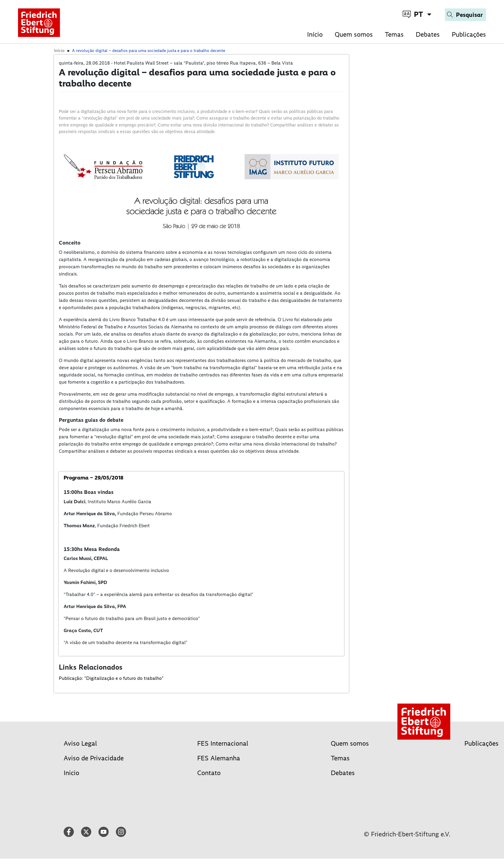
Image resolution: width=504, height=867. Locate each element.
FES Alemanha (219, 758)
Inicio (71, 773)
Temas (394, 34)
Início (315, 34)
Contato (209, 773)
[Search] (465, 15)
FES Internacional (223, 743)
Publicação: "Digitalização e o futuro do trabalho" (111, 678)
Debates (428, 34)
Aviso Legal (80, 743)
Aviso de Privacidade (94, 758)
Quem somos (354, 34)
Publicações (469, 34)
